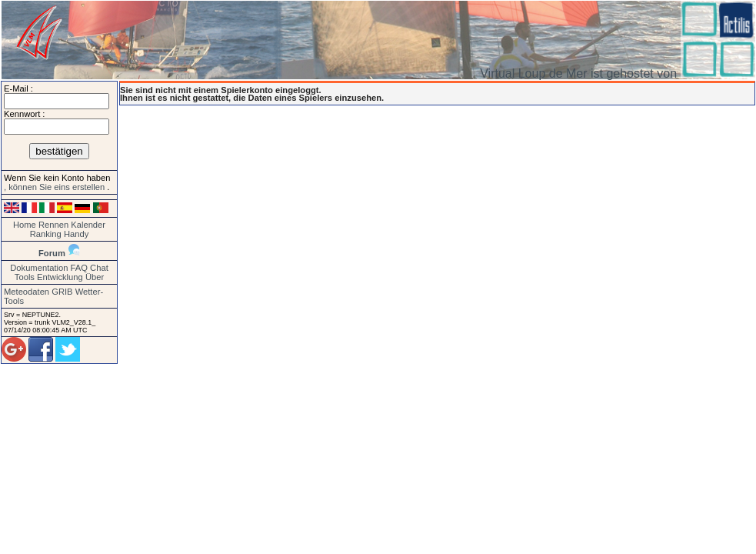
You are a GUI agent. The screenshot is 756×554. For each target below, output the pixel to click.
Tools (25, 277)
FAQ (79, 268)
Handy (76, 234)
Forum (52, 253)
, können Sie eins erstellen (55, 187)
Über (95, 277)
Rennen (53, 225)
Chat (99, 268)
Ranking (46, 234)
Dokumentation (39, 268)
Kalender (88, 225)
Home (25, 225)
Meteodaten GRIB (38, 292)
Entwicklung (60, 277)
